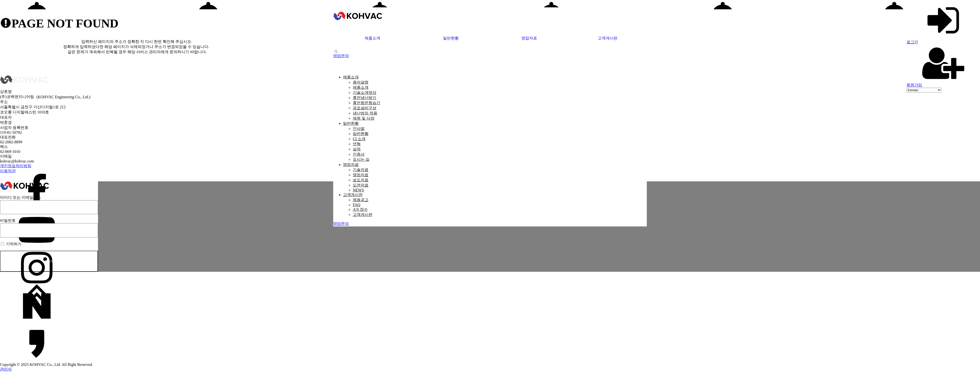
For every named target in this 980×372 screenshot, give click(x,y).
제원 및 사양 (364, 118)
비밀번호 (8, 220)
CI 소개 (359, 139)
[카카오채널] (490, 344)
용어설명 (361, 82)
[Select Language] (924, 90)
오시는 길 (361, 159)
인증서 (359, 154)
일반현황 (451, 38)
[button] (341, 56)
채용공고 (361, 200)
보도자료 (361, 180)
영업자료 (529, 38)
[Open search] (336, 52)
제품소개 (372, 38)
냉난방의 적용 (365, 113)
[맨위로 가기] (490, 295)
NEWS (358, 190)
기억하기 (11, 244)
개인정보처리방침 (16, 166)
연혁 (357, 144)
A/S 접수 (360, 209)
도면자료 (361, 185)
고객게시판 (608, 38)
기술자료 (361, 170)
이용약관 (8, 171)
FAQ (357, 205)
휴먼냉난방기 (365, 98)
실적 (357, 149)
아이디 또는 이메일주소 (21, 197)
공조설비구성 (365, 108)
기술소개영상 (365, 93)
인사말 (359, 129)
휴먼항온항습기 (367, 103)
